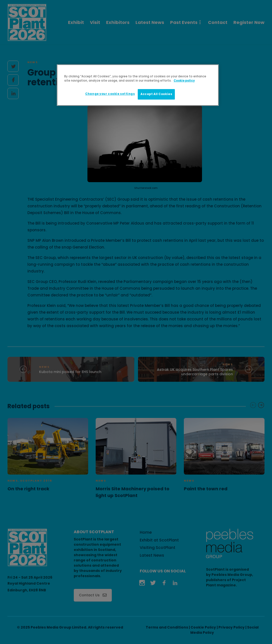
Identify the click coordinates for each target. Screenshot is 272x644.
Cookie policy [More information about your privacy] (184, 81)
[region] (138, 85)
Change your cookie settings (110, 94)
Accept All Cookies (156, 94)
